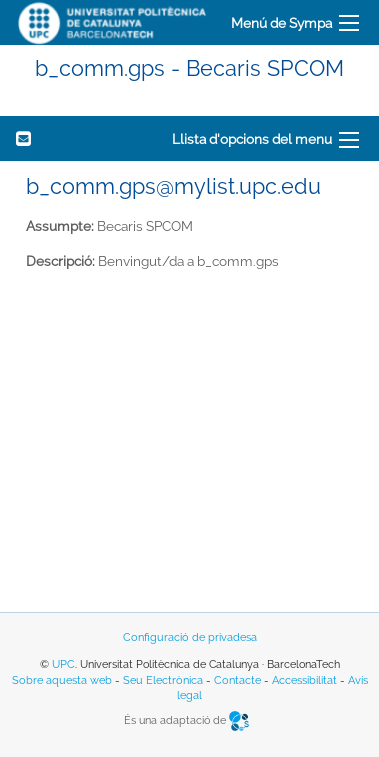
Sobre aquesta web (62, 680)
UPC (63, 664)
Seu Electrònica (163, 680)
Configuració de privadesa (190, 637)
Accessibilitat (304, 680)
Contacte (237, 680)
